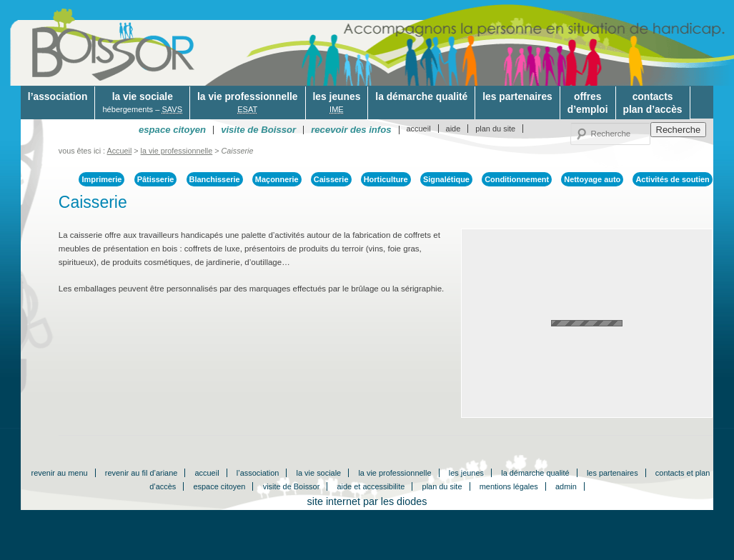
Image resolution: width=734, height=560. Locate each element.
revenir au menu (60, 473)
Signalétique (446, 179)
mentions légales (509, 486)
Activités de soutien (672, 179)
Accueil (120, 151)
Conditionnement (517, 179)
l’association (58, 96)
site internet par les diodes (367, 501)
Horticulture (386, 179)
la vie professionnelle (247, 103)
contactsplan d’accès (653, 103)
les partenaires (517, 96)
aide (453, 129)
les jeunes (337, 103)
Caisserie (331, 179)
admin (566, 486)
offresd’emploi (588, 103)
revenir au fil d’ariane (142, 473)
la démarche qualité (421, 96)
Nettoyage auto (592, 179)
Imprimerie (101, 179)
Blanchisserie (215, 179)
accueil (419, 129)
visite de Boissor (292, 486)
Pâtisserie (156, 179)
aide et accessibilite (371, 486)
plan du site (495, 129)
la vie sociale (142, 103)
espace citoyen (219, 486)
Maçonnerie (277, 179)
